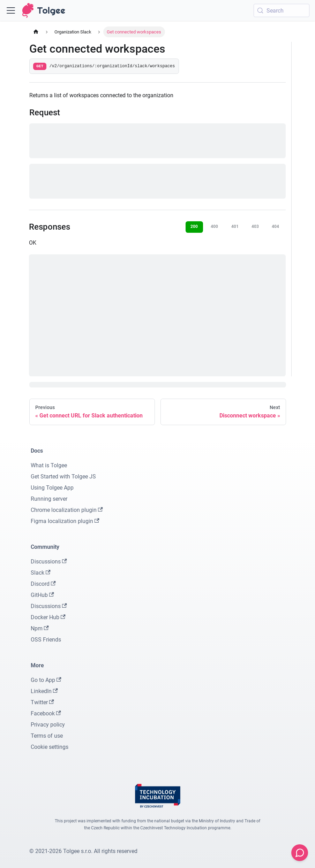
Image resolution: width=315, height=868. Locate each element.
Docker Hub (48, 617)
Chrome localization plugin (67, 510)
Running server (49, 499)
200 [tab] (194, 226)
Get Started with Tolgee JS (63, 477)
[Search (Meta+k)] (282, 10)
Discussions (49, 562)
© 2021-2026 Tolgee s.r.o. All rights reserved (83, 851)
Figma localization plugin (65, 521)
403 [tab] (255, 226)
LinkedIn (44, 691)
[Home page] (36, 32)
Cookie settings (50, 747)
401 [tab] (235, 226)
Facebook (46, 713)
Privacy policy (48, 725)
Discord (43, 584)
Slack (41, 573)
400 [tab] (214, 226)
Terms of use (47, 736)
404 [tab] (275, 226)
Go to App (46, 680)
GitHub (42, 595)
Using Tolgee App (52, 488)
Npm (40, 628)
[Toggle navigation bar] (11, 10)
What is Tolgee (49, 465)
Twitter (42, 702)
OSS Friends (46, 640)
